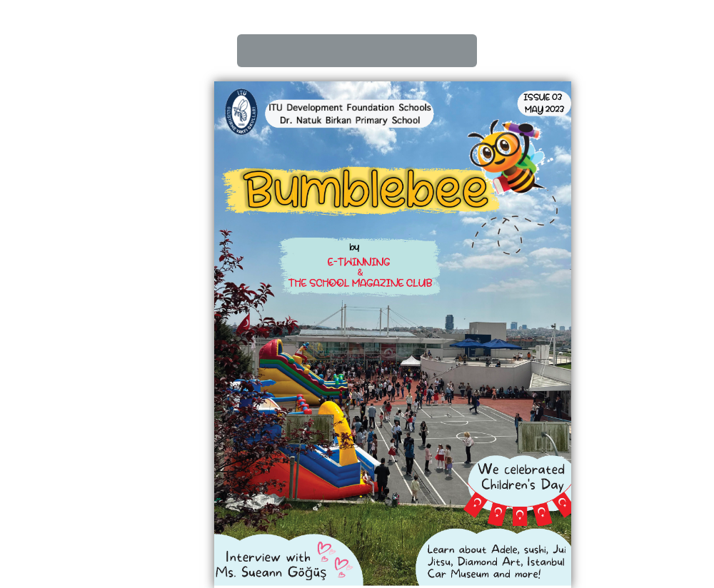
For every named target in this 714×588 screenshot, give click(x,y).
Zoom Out (426, 51)
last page (357, 51)
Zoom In (391, 51)
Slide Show (460, 51)
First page (254, 51)
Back (288, 51)
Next (323, 51)
